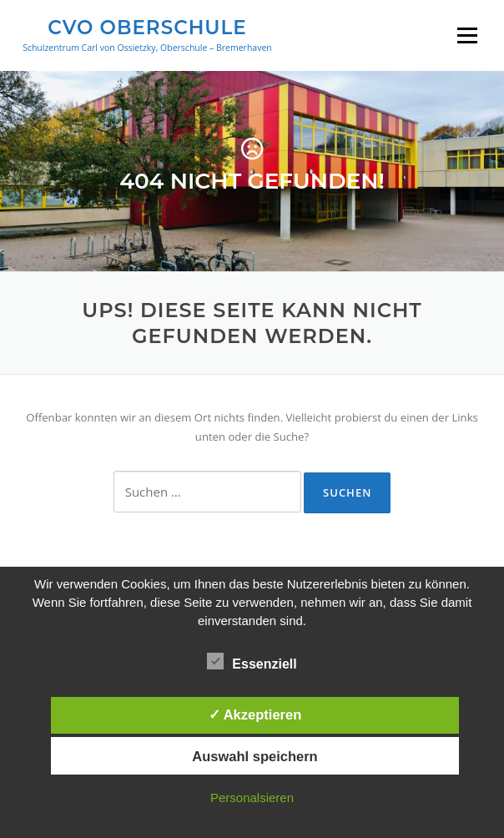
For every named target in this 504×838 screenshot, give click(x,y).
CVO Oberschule (147, 27)
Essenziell (252, 661)
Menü (467, 35)
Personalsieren (252, 798)
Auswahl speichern (255, 756)
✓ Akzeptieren (255, 714)
